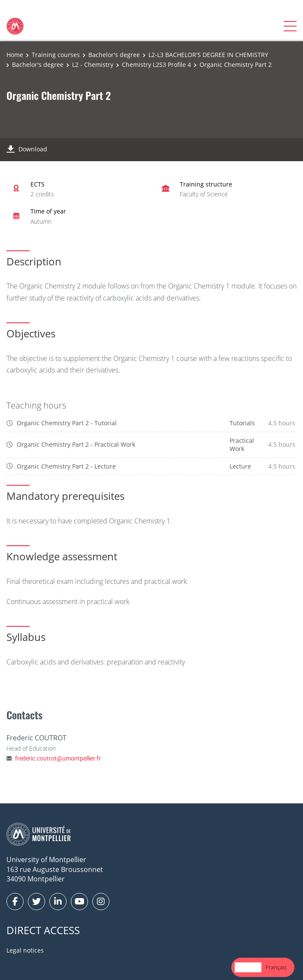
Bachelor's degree (114, 55)
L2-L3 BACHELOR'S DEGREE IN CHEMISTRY (208, 55)
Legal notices (25, 950)
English (248, 967)
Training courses (56, 55)
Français (276, 967)
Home (15, 55)
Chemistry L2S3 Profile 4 (156, 65)
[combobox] (248, 967)
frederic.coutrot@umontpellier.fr (58, 758)
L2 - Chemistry (93, 65)
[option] (276, 967)
